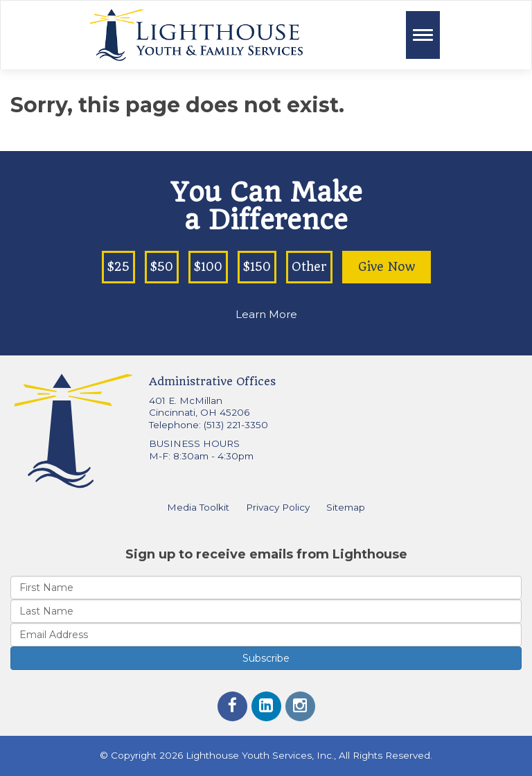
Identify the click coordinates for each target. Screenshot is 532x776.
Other (309, 267)
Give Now (387, 267)
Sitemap (346, 507)
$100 (208, 267)
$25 (118, 267)
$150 (257, 267)
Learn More (266, 314)
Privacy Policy (278, 507)
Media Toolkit (198, 507)
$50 (162, 267)
